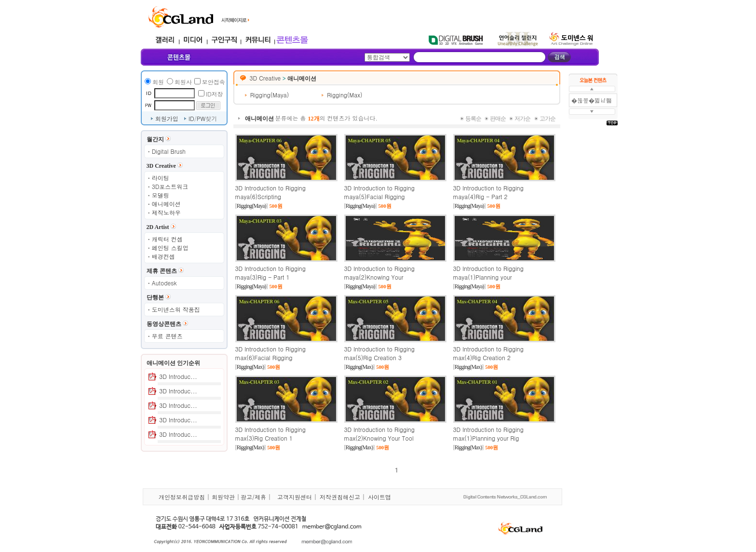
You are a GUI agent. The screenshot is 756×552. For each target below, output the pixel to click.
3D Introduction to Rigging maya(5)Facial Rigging (379, 192)
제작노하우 (166, 212)
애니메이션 (166, 204)
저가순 (522, 119)
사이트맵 (379, 497)
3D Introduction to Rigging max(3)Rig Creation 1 (270, 434)
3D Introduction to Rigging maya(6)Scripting (270, 192)
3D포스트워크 (170, 186)
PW (201, 118)
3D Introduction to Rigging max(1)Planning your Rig (488, 434)
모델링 (161, 195)
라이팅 (161, 178)
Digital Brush (169, 151)
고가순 (547, 119)
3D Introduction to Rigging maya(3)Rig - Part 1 (270, 273)
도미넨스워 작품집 (176, 309)
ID (191, 118)
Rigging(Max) (344, 95)
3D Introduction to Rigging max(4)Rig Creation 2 (488, 353)
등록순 (473, 119)
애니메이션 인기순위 (173, 363)
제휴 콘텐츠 (162, 271)
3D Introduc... (178, 376)
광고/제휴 (253, 497)
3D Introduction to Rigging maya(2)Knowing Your (379, 273)
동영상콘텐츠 (164, 324)
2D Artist (158, 227)
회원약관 (223, 497)
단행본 (155, 297)
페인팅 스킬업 (170, 248)
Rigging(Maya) (270, 95)
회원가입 (167, 118)
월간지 (155, 139)
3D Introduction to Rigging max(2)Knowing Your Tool (379, 434)
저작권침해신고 (340, 497)
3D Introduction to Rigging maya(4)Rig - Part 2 (488, 192)
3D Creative (161, 166)
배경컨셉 (163, 256)
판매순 (498, 119)
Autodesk (164, 283)
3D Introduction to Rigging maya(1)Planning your (488, 273)
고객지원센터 (295, 497)
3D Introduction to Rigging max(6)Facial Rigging (270, 353)
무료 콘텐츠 (167, 336)
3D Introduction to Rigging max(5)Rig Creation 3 (379, 353)
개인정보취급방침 (182, 497)
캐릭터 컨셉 (167, 239)
